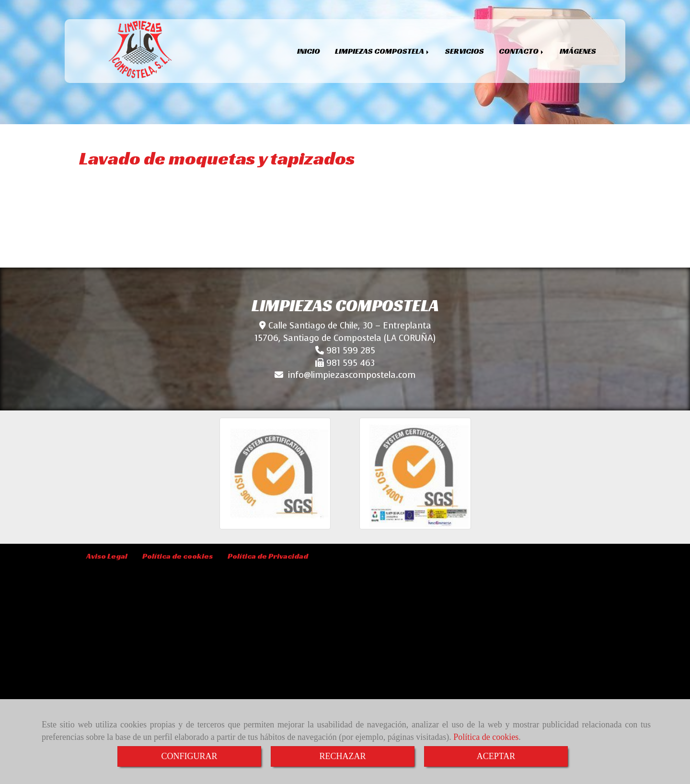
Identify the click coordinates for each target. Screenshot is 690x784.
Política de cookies (486, 737)
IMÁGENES (578, 51)
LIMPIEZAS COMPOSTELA (383, 51)
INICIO (309, 51)
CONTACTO (522, 51)
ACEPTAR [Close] (496, 756)
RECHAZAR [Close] (342, 756)
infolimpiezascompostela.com (352, 375)
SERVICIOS (465, 51)
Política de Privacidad (268, 556)
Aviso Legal (107, 556)
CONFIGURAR (189, 756)
